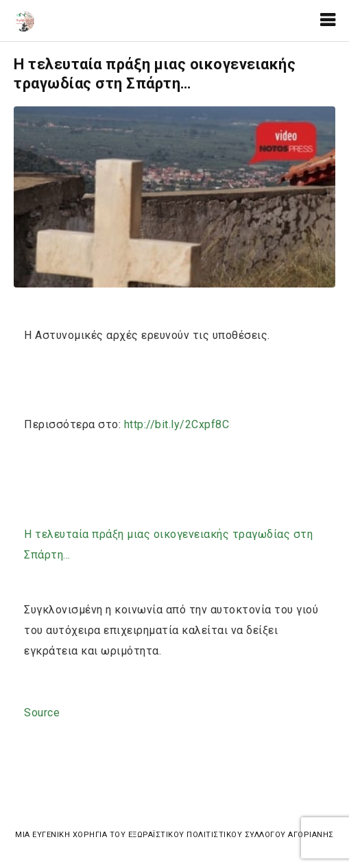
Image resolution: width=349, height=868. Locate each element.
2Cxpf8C (177, 424)
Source (42, 713)
